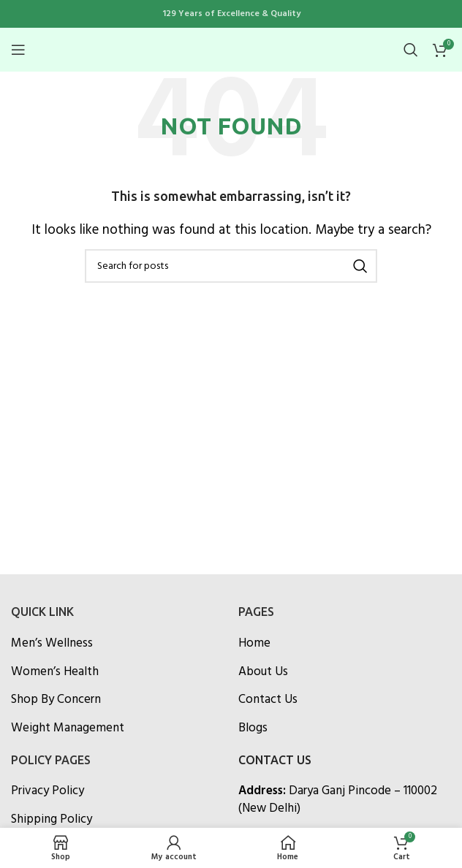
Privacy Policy (48, 791)
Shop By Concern (56, 700)
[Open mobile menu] (18, 50)
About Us (263, 672)
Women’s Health (55, 672)
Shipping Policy (52, 819)
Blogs (253, 728)
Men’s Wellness (52, 643)
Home (254, 643)
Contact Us (268, 700)
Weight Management (68, 728)
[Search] (411, 50)
